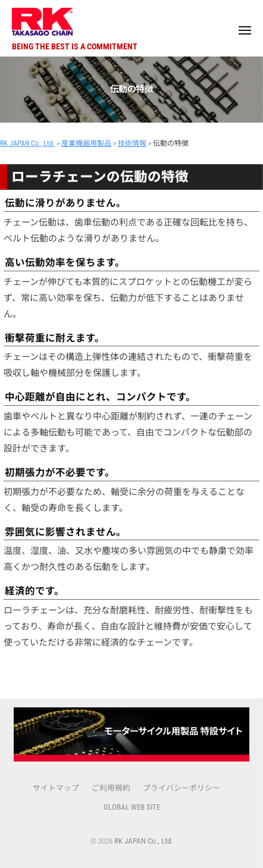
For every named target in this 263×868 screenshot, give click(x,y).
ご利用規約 (111, 788)
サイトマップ (56, 788)
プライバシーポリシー (181, 788)
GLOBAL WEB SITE (132, 807)
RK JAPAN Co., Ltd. (143, 841)
